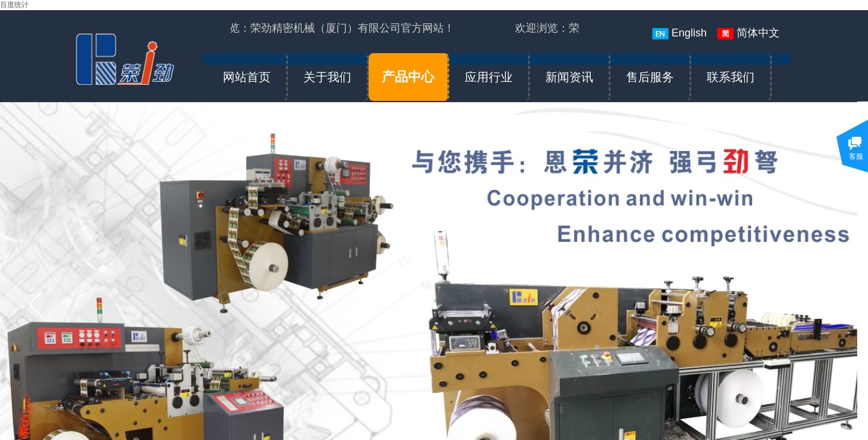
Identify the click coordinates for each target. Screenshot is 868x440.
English (680, 33)
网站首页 (247, 77)
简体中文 (749, 33)
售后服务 (650, 77)
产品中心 (408, 77)
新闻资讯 (569, 77)
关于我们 (327, 77)
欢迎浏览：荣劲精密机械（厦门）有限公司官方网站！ (329, 28)
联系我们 (731, 77)
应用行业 (489, 77)
